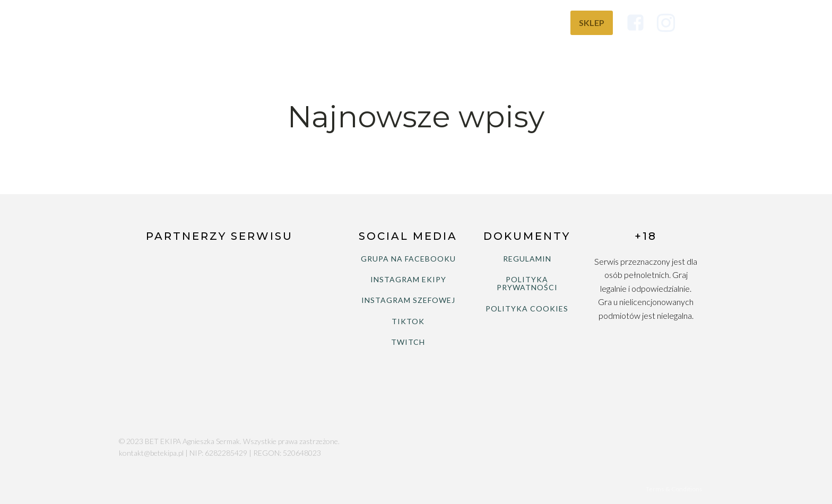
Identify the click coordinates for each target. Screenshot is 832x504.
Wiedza (535, 23)
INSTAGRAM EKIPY (408, 279)
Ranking (393, 23)
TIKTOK (408, 321)
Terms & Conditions (674, 489)
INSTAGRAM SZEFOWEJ (408, 300)
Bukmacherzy (466, 23)
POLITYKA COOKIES (527, 309)
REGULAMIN (527, 259)
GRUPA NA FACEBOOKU (408, 259)
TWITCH (408, 342)
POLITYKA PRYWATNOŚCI (527, 284)
